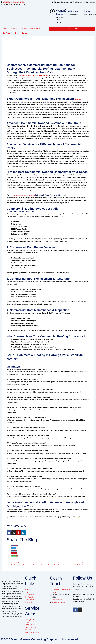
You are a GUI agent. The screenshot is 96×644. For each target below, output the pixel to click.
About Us (14, 29)
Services (24, 29)
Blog (17, 33)
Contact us (26, 33)
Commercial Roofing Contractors (24, 195)
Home (5, 29)
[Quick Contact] (66, 10)
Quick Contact (73, 11)
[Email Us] (81, 10)
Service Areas (35, 29)
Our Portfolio (7, 33)
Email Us (87, 11)
